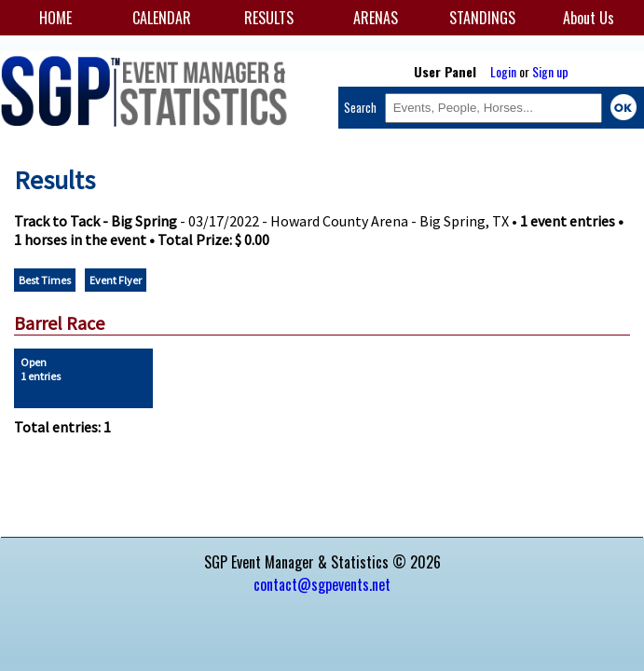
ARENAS (376, 18)
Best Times (45, 280)
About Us (589, 18)
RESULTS (269, 18)
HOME (55, 18)
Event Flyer (116, 280)
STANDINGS (482, 18)
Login (503, 71)
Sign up (550, 71)
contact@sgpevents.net (322, 584)
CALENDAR (162, 18)
